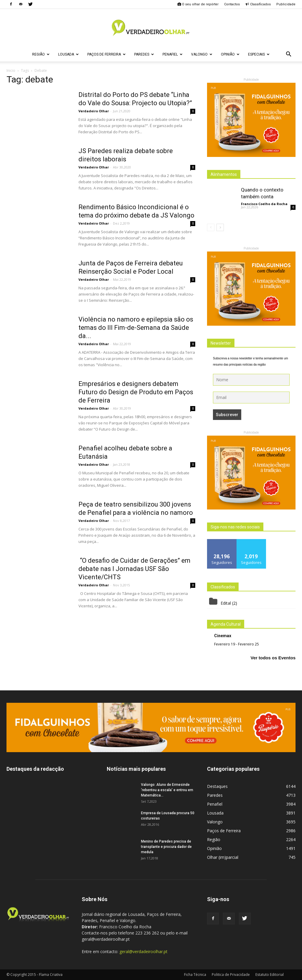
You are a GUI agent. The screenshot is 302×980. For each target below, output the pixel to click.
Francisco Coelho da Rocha (264, 204)
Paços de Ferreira (106, 54)
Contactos (232, 4)
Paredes (144, 54)
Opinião (230, 54)
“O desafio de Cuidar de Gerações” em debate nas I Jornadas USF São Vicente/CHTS (134, 569)
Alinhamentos (224, 174)
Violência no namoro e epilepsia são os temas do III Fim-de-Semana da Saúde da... (136, 328)
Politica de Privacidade (231, 975)
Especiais (259, 54)
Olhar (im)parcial (223, 857)
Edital (226, 603)
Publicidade (286, 4)
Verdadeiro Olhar (94, 111)
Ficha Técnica (195, 975)
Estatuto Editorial (270, 975)
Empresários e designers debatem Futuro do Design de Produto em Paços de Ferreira (136, 392)
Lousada (68, 54)
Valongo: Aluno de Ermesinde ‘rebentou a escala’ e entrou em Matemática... (167, 790)
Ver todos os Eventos (273, 658)
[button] (288, 54)
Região (41, 54)
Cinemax (223, 636)
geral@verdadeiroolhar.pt (143, 951)
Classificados (258, 4)
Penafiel (173, 54)
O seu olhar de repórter (198, 4)
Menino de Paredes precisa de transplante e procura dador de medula (166, 847)
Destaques (217, 786)
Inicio (11, 70)
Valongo (202, 54)
